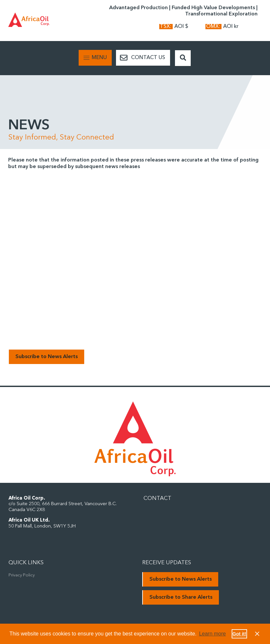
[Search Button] (183, 58)
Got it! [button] (239, 634)
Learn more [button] (212, 634)
